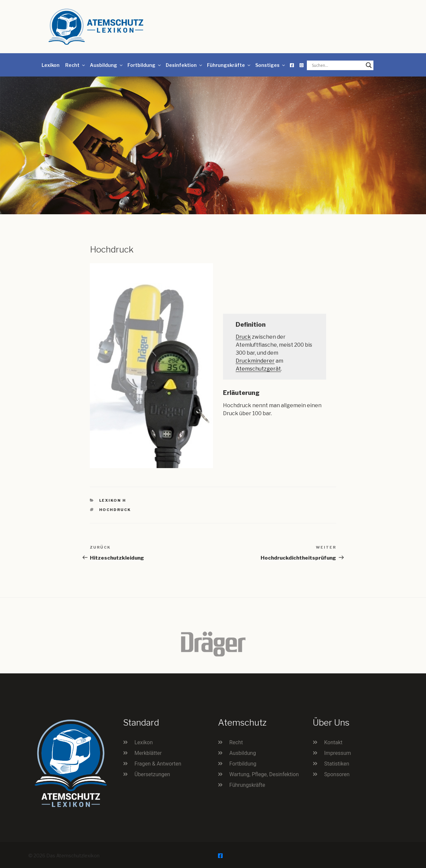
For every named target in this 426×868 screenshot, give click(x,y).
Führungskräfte (229, 65)
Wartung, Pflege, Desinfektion (264, 774)
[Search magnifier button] (369, 65)
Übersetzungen (152, 774)
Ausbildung (107, 65)
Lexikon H (113, 500)
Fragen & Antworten (158, 764)
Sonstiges (271, 65)
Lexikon (51, 65)
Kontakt (333, 742)
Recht (76, 65)
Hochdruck (115, 510)
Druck (243, 337)
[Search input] (337, 65)
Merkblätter (148, 753)
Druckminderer (255, 361)
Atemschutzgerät (258, 369)
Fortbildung (145, 65)
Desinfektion (184, 65)
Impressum (338, 753)
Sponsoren (337, 774)
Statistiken (337, 764)
